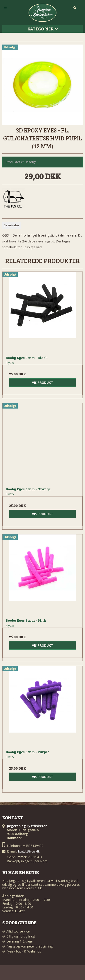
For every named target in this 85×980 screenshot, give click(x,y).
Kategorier (43, 29)
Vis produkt (42, 383)
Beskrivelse (11, 225)
